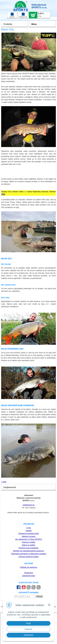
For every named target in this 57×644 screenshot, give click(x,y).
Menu (34, 24)
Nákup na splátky (29, 545)
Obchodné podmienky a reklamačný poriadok (29, 554)
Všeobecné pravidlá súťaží (29, 534)
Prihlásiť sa (23, 15)
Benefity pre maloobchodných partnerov (29, 551)
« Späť (4, 482)
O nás (29, 528)
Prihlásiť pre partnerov (29, 567)
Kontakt (29, 531)
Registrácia (29, 573)
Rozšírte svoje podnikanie (28, 548)
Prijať (28, 623)
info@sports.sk (29, 505)
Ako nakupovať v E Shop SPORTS (28, 539)
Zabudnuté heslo (28, 576)
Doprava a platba (28, 542)
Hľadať (12, 15)
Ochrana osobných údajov (28, 557)
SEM (3, 194)
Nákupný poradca (29, 536)
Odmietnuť (29, 635)
